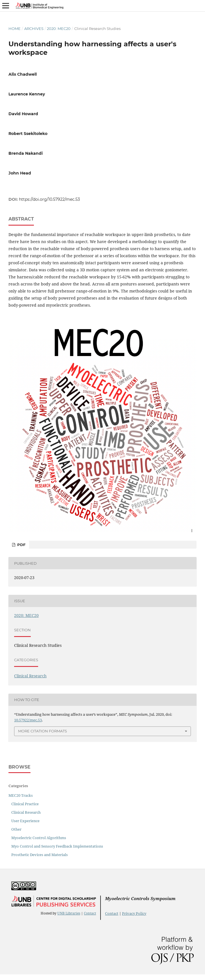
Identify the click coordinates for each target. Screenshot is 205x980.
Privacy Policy (134, 913)
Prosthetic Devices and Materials (40, 855)
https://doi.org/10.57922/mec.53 (49, 199)
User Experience (25, 821)
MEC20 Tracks (21, 795)
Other (16, 829)
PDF (21, 545)
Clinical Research (30, 676)
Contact (90, 913)
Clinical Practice (25, 804)
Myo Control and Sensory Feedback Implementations (57, 846)
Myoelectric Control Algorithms (39, 838)
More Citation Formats (42, 731)
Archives (34, 29)
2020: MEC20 (59, 29)
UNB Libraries (69, 913)
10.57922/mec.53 (28, 720)
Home (15, 29)
